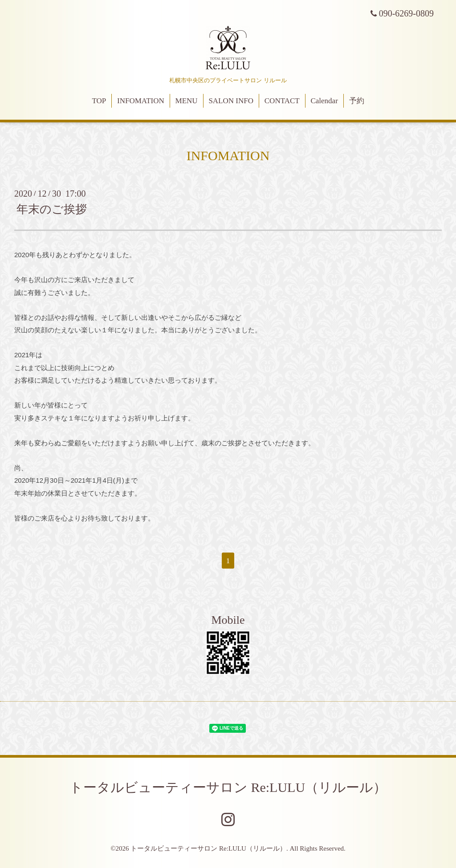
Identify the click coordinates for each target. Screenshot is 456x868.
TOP (99, 101)
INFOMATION (141, 101)
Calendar (324, 101)
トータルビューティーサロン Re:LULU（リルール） (228, 787)
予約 (357, 101)
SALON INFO (231, 101)
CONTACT (282, 101)
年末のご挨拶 (52, 209)
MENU (187, 101)
